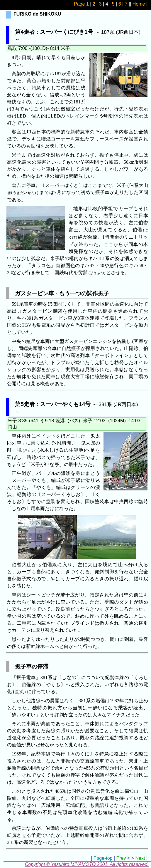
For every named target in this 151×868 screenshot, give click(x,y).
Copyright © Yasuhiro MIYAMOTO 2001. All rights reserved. (87, 864)
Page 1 (81, 4)
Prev (121, 858)
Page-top (103, 858)
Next (140, 858)
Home (139, 4)
